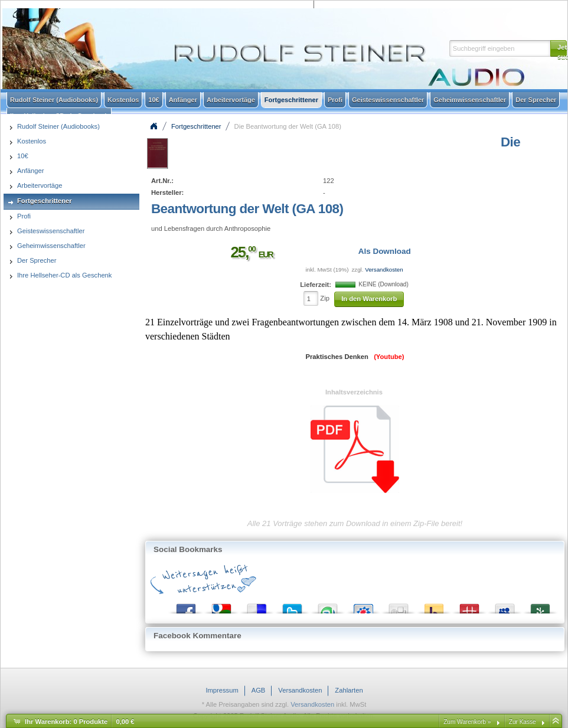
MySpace (505, 606)
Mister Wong (469, 606)
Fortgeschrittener (196, 126)
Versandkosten (384, 270)
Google (221, 606)
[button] (559, 48)
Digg (399, 606)
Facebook (186, 606)
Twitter (292, 606)
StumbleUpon (328, 606)
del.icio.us (257, 606)
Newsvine (540, 606)
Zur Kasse (523, 722)
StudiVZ (363, 606)
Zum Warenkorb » (467, 722)
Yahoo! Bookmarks (434, 606)
